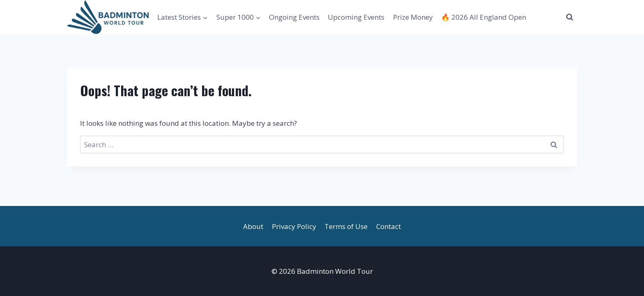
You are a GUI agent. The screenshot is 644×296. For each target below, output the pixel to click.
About (253, 226)
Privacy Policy (294, 226)
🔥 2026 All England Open (484, 17)
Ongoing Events (294, 17)
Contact (389, 226)
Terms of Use (346, 226)
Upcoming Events (356, 17)
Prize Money (413, 17)
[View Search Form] (570, 17)
